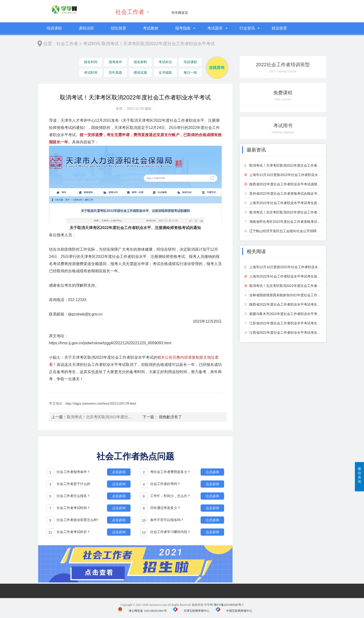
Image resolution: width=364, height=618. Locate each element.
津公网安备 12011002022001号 (142, 611)
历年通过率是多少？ (165, 508)
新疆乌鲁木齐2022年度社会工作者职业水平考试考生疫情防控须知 (298, 314)
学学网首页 (180, 13)
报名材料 (140, 62)
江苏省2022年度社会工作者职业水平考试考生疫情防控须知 (293, 323)
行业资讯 (247, 28)
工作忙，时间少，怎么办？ (170, 496)
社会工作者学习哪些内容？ (170, 532)
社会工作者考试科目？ (73, 532)
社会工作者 (130, 12)
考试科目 (165, 62)
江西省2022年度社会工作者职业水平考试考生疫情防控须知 (293, 333)
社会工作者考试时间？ (73, 508)
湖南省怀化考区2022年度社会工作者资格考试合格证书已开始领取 (298, 222)
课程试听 (86, 28)
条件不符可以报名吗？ (167, 520)
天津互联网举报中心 (191, 611)
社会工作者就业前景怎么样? (78, 520)
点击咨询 (119, 472)
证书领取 (165, 73)
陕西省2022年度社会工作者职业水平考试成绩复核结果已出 (293, 184)
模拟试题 (140, 73)
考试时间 (92, 44)
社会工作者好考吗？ (165, 484)
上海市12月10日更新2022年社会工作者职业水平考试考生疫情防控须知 (302, 175)
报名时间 (90, 62)
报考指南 (183, 28)
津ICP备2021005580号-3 (229, 605)
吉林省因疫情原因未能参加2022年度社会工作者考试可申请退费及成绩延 (303, 295)
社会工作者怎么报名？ (73, 496)
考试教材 (151, 28)
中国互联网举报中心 (234, 611)
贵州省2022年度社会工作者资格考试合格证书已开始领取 (292, 194)
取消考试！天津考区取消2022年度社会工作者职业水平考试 (293, 165)
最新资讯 (256, 150)
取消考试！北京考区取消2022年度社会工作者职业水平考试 (117, 417)
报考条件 (115, 62)
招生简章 (119, 28)
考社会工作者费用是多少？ (170, 472)
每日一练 (190, 73)
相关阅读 (256, 251)
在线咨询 (217, 68)
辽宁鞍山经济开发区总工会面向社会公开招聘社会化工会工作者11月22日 (303, 231)
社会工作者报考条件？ (73, 472)
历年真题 (115, 73)
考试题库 (215, 28)
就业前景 (279, 28)
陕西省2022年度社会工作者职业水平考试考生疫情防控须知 (293, 304)
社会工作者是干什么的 (73, 484)
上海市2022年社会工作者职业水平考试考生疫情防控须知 (292, 203)
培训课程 (54, 28)
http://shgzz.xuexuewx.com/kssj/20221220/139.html (101, 403)
